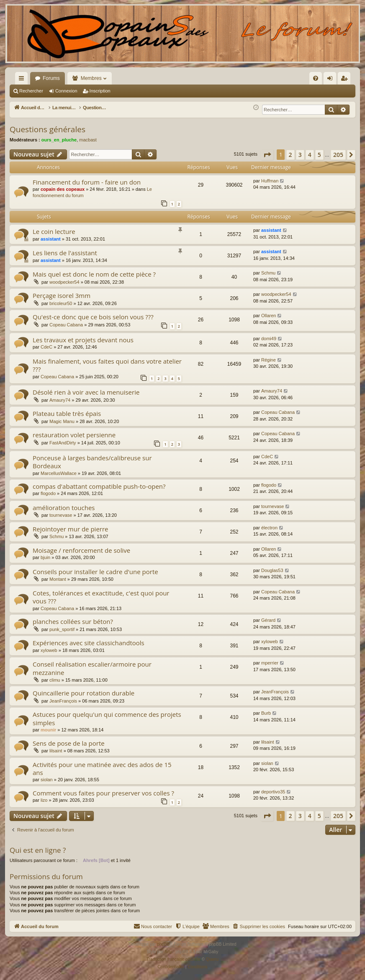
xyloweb (49, 650)
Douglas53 (272, 570)
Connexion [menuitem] (332, 80)
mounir (48, 730)
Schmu (268, 273)
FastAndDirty (63, 443)
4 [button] (310, 155)
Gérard (268, 620)
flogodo (48, 493)
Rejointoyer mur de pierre (71, 529)
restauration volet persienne (74, 435)
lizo (44, 800)
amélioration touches (64, 508)
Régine (269, 360)
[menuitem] (226, 78)
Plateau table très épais (67, 413)
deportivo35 (273, 792)
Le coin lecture (54, 231)
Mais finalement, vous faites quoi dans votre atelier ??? (107, 365)
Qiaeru (212, 959)
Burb (266, 713)
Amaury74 (60, 400)
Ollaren (269, 316)
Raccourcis (23, 80)
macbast (88, 140)
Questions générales (48, 129)
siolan (47, 780)
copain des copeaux (63, 189)
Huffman (270, 181)
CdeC (46, 347)
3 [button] (300, 155)
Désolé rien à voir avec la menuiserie (86, 392)
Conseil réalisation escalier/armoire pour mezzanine (92, 668)
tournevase (61, 515)
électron (269, 528)
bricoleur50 (61, 303)
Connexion (66, 91)
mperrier (270, 663)
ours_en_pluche (59, 140)
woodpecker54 (64, 282)
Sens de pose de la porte (69, 743)
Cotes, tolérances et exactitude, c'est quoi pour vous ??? (101, 597)
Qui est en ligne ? (38, 850)
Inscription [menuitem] (346, 80)
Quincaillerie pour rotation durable (84, 693)
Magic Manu (62, 421)
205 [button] (338, 155)
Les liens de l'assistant (65, 253)
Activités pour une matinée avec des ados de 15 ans (102, 768)
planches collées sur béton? (73, 621)
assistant (51, 239)
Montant (58, 579)
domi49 (269, 339)
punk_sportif (62, 629)
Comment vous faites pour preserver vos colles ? (103, 793)
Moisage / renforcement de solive (81, 550)
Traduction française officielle (174, 959)
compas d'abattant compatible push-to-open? (99, 486)
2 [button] (290, 155)
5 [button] (319, 155)
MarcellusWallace (59, 473)
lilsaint (56, 751)
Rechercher (31, 91)
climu (55, 680)
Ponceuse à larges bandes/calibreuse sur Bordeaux (92, 462)
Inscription (100, 91)
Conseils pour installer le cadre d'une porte (95, 572)
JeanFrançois (63, 701)
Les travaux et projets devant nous (83, 340)
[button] (267, 155)
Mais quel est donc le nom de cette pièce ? (94, 274)
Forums (51, 78)
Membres (91, 78)
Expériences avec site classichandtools (89, 643)
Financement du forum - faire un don (87, 182)
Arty (168, 952)
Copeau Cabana (66, 325)
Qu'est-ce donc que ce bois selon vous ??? (93, 317)
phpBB (163, 944)
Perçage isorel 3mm (62, 295)
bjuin (45, 557)
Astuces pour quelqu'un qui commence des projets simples (107, 718)
